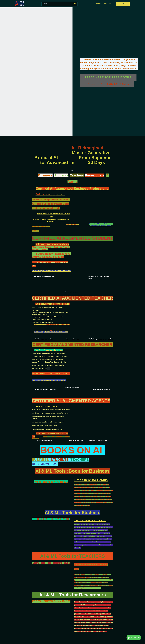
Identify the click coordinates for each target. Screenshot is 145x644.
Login (123, 4)
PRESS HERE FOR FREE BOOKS (108, 77)
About (105, 4)
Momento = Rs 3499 (61, 332)
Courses (99, 4)
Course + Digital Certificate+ (44, 332)
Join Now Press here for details (53, 304)
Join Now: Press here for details (52, 244)
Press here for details (50, 195)
